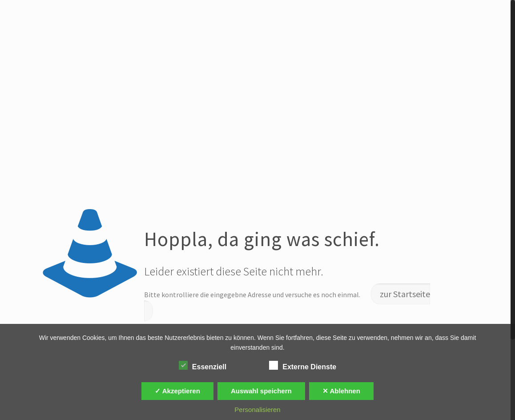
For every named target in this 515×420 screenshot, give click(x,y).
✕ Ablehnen (341, 391)
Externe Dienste (303, 366)
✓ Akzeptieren (177, 391)
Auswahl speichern (261, 391)
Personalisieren (257, 410)
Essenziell (203, 366)
